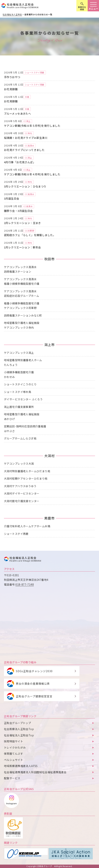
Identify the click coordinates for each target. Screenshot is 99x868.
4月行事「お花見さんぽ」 (20, 162)
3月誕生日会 (12, 198)
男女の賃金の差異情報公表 (33, 684)
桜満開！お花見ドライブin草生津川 (26, 138)
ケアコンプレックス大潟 (19, 464)
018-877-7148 (25, 584)
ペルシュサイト (13, 760)
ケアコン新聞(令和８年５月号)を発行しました (32, 126)
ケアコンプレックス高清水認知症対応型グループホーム (21, 294)
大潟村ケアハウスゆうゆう (20, 486)
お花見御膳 (11, 89)
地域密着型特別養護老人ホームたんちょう (23, 362)
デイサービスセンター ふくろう (23, 399)
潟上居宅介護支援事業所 (19, 407)
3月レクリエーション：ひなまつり (25, 186)
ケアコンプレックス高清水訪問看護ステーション (20, 269)
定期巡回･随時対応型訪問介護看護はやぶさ (25, 429)
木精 (27, 97)
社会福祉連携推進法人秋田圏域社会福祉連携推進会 (35, 772)
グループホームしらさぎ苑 (20, 438)
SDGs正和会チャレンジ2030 (34, 671)
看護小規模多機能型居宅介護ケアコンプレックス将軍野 (22, 306)
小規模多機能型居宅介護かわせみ (19, 374)
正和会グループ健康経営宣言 (34, 696)
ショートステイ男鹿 (35, 72)
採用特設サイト (13, 741)
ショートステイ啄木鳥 (18, 392)
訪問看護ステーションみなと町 (23, 315)
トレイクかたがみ (15, 747)
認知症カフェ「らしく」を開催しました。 (30, 235)
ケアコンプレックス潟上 (19, 353)
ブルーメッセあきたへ (17, 114)
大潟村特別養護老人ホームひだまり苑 (27, 471)
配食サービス (12, 778)
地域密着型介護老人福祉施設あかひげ (22, 416)
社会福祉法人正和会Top (19, 735)
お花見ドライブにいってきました (24, 150)
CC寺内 (28, 133)
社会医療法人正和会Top (19, 729)
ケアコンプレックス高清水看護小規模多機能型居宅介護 (22, 281)
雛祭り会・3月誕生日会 (18, 211)
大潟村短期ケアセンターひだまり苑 (26, 478)
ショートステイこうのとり (20, 384)
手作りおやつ (12, 77)
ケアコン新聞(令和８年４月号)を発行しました (32, 174)
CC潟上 (27, 121)
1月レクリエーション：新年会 (22, 247)
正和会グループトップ (17, 723)
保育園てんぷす (13, 754)
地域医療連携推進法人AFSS (21, 766)
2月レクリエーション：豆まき (22, 223)
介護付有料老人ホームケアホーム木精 (27, 526)
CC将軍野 (30, 231)
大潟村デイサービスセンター (22, 493)
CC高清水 (30, 145)
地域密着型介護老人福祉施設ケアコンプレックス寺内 (22, 325)
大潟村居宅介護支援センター (22, 501)
